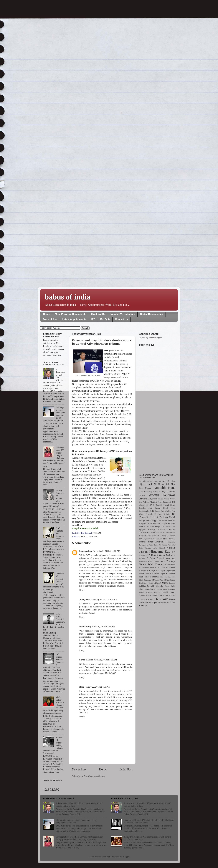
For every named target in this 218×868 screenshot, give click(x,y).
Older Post (126, 769)
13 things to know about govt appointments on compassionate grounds (76, 821)
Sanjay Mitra (161, 583)
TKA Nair (161, 599)
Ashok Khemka (150, 502)
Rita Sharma (165, 577)
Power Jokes (50, 319)
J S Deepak (151, 530)
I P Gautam (166, 527)
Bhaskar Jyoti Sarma (150, 508)
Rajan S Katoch (167, 574)
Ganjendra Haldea (146, 524)
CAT (81, 537)
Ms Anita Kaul (152, 545)
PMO (96, 537)
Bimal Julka (169, 508)
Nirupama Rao (160, 551)
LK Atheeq (161, 536)
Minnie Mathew (169, 539)
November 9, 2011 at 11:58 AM (106, 551)
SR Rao (167, 580)
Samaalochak (86, 551)
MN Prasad (158, 539)
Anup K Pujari (160, 491)
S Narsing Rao (157, 580)
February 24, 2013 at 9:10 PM (104, 599)
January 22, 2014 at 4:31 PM (97, 687)
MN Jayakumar (146, 539)
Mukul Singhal (159, 548)
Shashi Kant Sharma (147, 589)
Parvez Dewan (159, 561)
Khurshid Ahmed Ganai (148, 536)
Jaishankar (144, 532)
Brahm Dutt (160, 511)
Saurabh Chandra (155, 586)
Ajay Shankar (169, 481)
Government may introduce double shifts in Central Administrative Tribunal (102, 342)
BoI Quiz (105, 319)
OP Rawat (152, 555)
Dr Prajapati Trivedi (157, 515)
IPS (93, 319)
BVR (152, 505)
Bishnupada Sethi (147, 511)
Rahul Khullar (152, 574)
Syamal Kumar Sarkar (148, 595)
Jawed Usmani (156, 532)
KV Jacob (88, 537)
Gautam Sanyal (160, 523)
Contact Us (121, 319)
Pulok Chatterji (156, 564)
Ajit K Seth (146, 484)
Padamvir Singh (146, 561)
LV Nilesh (171, 536)
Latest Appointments (74, 319)
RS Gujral (160, 571)
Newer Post (79, 769)
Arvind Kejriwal (162, 495)
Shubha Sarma (161, 589)
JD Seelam (170, 530)
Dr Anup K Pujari (163, 514)
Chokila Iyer (170, 511)
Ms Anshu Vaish (165, 545)
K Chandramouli (169, 533)
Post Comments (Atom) (94, 776)
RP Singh (151, 571)
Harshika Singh (153, 526)
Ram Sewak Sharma (149, 577)
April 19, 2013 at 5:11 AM (105, 660)
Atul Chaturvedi (165, 502)
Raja (82, 687)
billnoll (107, 857)
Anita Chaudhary (146, 492)
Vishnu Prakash (163, 603)
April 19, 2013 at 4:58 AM (104, 627)
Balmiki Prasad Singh (165, 505)
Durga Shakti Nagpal (149, 520)
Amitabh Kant (164, 488)
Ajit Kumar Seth (162, 484)
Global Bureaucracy (151, 314)
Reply (82, 590)
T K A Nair (149, 599)
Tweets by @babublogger (150, 338)
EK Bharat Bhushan (167, 520)
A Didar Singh (146, 481)
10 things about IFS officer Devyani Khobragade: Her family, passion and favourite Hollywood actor (79, 838)
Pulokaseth (170, 564)
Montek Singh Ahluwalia (152, 542)
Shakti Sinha (170, 586)
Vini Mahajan (151, 602)
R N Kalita (160, 568)
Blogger (126, 857)
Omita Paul (165, 555)
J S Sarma (161, 530)
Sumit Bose (168, 592)
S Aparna (147, 580)
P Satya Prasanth (155, 558)
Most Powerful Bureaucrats (70, 314)
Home (46, 314)
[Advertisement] (157, 408)
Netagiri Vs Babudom (123, 314)
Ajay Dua (157, 481)
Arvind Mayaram (148, 499)
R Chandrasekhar (147, 568)
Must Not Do (98, 314)
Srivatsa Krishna (153, 592)
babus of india (68, 297)
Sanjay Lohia (148, 583)
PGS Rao (171, 558)
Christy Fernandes (146, 514)
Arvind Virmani (164, 499)
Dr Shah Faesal (167, 517)
